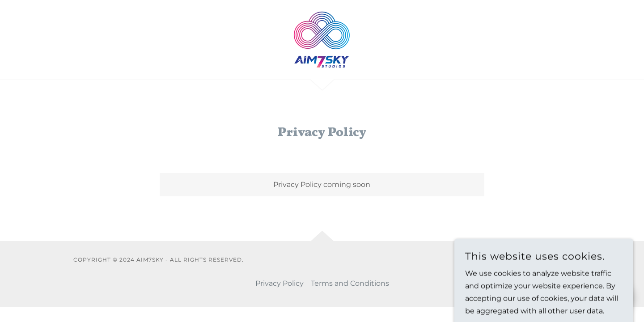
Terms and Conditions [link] (350, 283)
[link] (322, 39)
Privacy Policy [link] (280, 283)
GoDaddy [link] (556, 260)
